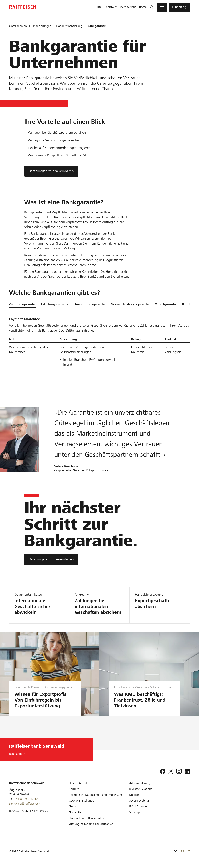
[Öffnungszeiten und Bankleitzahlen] (91, 824)
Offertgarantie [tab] (166, 304)
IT (189, 851)
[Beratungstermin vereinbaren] (51, 559)
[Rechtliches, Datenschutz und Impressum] (95, 795)
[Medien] (134, 795)
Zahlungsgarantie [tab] (22, 304)
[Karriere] (74, 789)
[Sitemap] (134, 812)
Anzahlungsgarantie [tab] (90, 304)
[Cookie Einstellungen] (82, 801)
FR (183, 851)
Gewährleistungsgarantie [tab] (130, 304)
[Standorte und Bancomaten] (86, 818)
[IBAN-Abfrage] (138, 806)
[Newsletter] (76, 812)
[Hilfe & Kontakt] (79, 783)
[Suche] (151, 7)
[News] (72, 806)
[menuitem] (106, 7)
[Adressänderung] (140, 783)
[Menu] (162, 7)
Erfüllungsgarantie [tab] (55, 304)
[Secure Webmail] (140, 801)
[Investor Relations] (141, 789)
